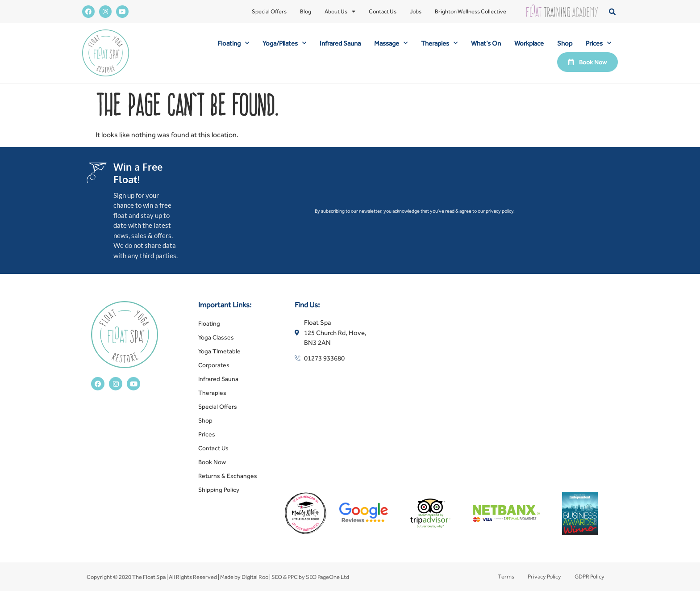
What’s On (486, 43)
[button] (612, 11)
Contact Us (383, 11)
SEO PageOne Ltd (327, 577)
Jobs (416, 11)
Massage (391, 43)
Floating (233, 43)
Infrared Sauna (340, 43)
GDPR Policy (590, 576)
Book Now (212, 462)
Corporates (214, 365)
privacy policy (500, 211)
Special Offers (269, 11)
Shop (565, 43)
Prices (598, 43)
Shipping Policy (219, 490)
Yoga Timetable (219, 351)
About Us (340, 12)
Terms (506, 576)
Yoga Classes (216, 337)
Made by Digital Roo (244, 577)
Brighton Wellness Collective (471, 11)
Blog (306, 11)
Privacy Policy (544, 576)
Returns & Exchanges (228, 476)
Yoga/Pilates (284, 43)
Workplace (529, 43)
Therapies (439, 43)
